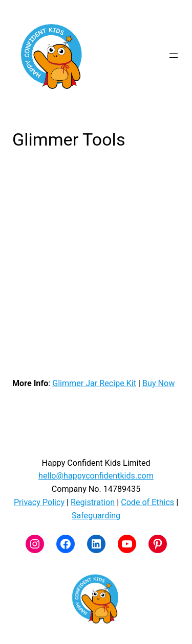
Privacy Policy (39, 502)
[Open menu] (174, 56)
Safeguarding (96, 516)
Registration (93, 502)
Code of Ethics (147, 502)
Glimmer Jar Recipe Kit (94, 383)
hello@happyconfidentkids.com (96, 476)
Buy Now (158, 383)
